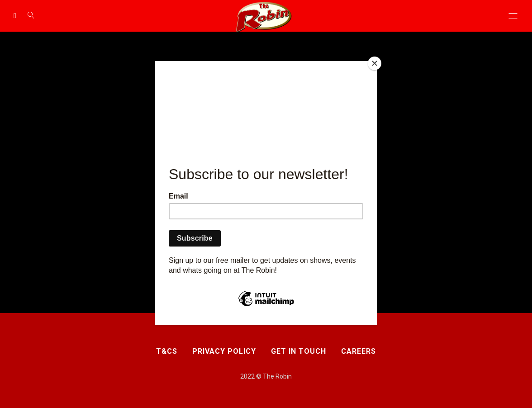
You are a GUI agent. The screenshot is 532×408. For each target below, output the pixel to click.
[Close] (375, 63)
